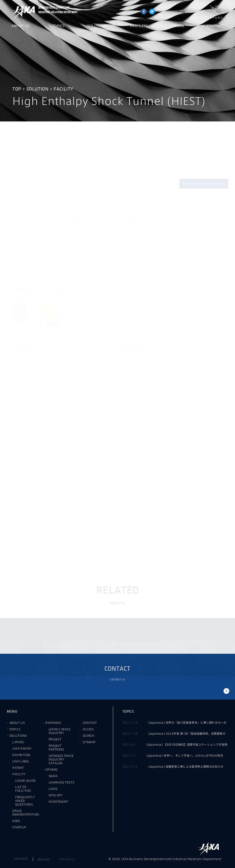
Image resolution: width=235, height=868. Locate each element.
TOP (17, 89)
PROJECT (55, 739)
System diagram (37, 349)
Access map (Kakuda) (151, 349)
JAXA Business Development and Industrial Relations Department (57, 12)
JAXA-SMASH (22, 748)
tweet (152, 12)
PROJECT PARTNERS (56, 747)
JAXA (23, 12)
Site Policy (67, 859)
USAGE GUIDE (25, 780)
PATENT (18, 768)
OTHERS (177, 26)
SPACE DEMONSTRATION (26, 813)
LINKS (53, 789)
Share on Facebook (144, 12)
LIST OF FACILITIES (23, 789)
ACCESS (88, 729)
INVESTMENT (58, 802)
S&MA (53, 776)
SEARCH (89, 736)
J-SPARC (214, 12)
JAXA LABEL (21, 761)
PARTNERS (139, 26)
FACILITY (64, 89)
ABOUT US (20, 26)
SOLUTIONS (97, 26)
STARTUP (19, 827)
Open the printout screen (204, 184)
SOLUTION (38, 89)
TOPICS (58, 26)
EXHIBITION (21, 755)
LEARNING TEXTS (61, 782)
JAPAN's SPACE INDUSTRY (60, 731)
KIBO (16, 821)
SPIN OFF (56, 795)
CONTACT (215, 26)
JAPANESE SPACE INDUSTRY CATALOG (61, 759)
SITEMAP (89, 742)
